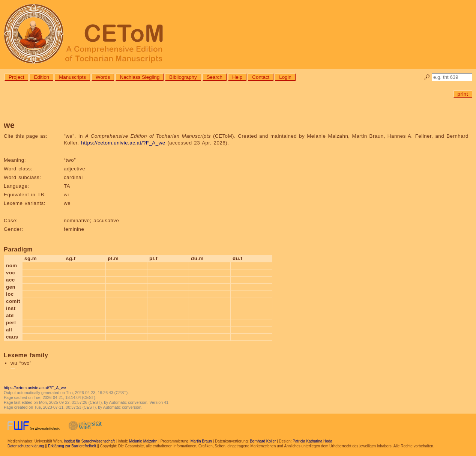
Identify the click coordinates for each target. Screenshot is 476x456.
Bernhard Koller (263, 441)
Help (237, 77)
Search (215, 77)
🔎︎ (427, 77)
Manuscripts (72, 77)
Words (103, 77)
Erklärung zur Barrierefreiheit (72, 446)
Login (285, 77)
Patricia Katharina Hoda (312, 441)
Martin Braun (201, 441)
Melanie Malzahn (143, 441)
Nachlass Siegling (140, 77)
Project (16, 77)
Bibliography (183, 77)
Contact (261, 77)
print (463, 94)
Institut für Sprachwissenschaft (89, 441)
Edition (41, 77)
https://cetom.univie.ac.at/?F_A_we (123, 143)
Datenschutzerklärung (26, 446)
